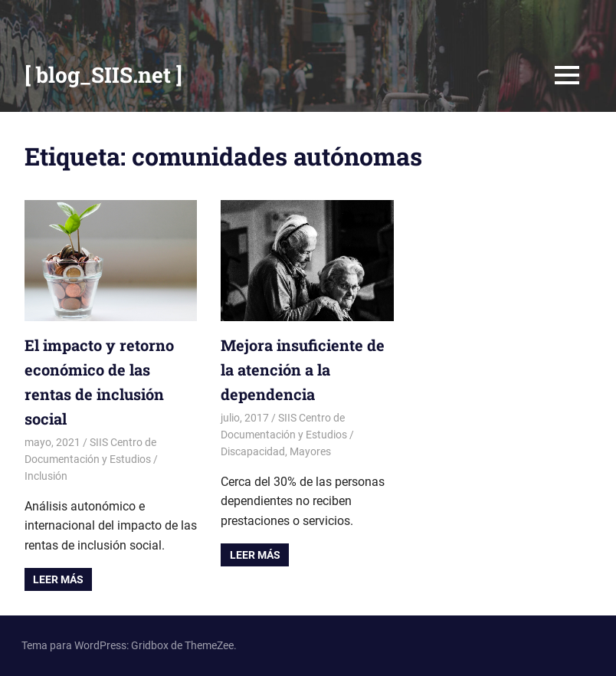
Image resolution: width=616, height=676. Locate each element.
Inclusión (46, 476)
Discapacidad (253, 451)
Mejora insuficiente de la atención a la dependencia (303, 369)
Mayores (310, 451)
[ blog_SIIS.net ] (103, 75)
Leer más (58, 579)
